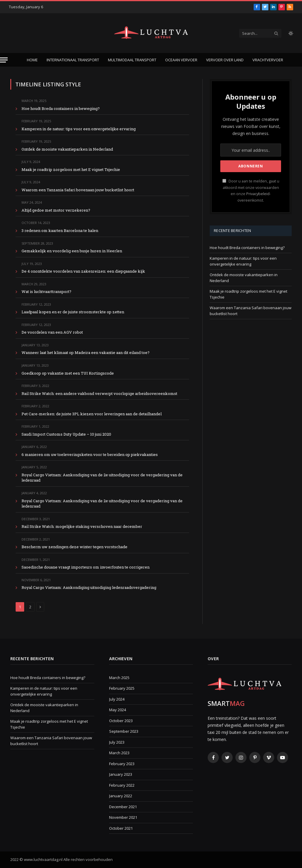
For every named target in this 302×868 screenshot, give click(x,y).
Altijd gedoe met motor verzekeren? (56, 210)
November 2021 (123, 817)
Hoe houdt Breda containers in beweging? (61, 108)
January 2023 (121, 774)
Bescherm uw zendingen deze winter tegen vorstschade (74, 547)
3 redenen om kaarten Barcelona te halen (60, 230)
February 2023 (122, 764)
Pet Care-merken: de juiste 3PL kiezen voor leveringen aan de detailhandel (92, 414)
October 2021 (121, 828)
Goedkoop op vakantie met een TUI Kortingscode (68, 373)
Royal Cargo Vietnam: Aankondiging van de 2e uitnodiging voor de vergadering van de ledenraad (102, 478)
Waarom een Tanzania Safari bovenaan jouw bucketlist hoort (78, 190)
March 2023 (119, 753)
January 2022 (121, 796)
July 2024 (117, 699)
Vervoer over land (225, 60)
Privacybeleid (258, 194)
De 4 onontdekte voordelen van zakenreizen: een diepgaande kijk (83, 271)
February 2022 (122, 785)
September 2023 (124, 731)
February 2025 (122, 688)
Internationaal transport (73, 60)
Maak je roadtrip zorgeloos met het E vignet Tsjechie (71, 169)
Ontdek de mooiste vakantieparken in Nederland (67, 149)
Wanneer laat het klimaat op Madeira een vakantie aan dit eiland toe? (86, 353)
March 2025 (119, 678)
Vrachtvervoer (268, 60)
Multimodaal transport (132, 60)
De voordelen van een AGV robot (52, 332)
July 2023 (117, 742)
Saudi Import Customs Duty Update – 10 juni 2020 (66, 434)
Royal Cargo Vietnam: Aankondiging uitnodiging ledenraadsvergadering (89, 587)
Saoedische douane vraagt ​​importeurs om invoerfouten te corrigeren (86, 567)
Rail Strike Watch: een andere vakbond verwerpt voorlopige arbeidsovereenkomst (99, 393)
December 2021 (123, 807)
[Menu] (4, 60)
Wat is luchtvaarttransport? (46, 291)
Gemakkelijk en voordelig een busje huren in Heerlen (72, 251)
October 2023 (121, 721)
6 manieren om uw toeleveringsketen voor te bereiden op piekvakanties (90, 454)
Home (32, 60)
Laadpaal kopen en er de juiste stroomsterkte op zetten (73, 312)
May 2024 (118, 710)
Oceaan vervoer (181, 60)
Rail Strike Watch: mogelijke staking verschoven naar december (82, 526)
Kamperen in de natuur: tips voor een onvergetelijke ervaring (79, 129)
